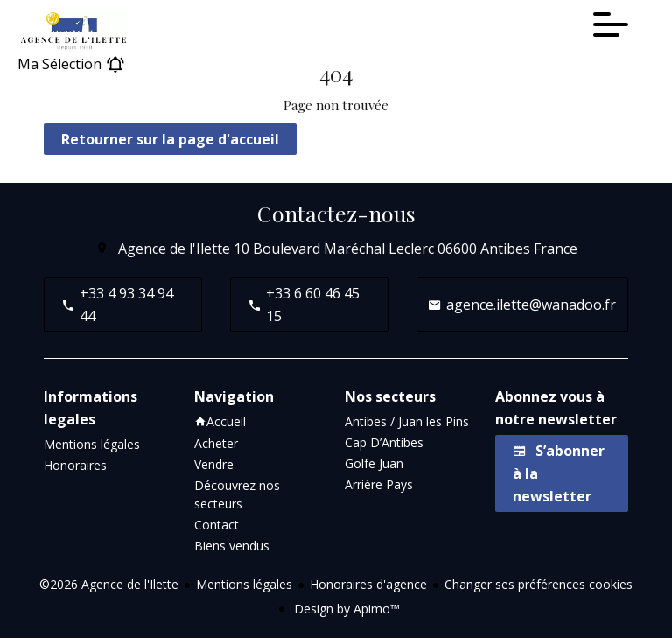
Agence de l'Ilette (174, 249)
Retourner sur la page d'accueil (170, 139)
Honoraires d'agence (368, 584)
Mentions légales (244, 584)
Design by (345, 609)
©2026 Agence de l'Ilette (109, 584)
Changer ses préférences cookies (539, 584)
